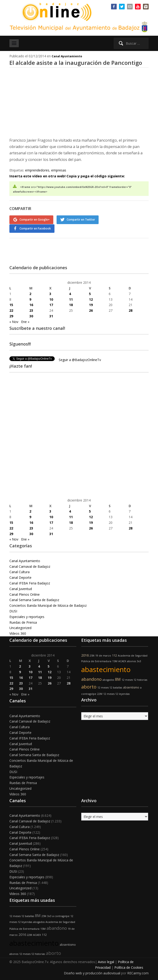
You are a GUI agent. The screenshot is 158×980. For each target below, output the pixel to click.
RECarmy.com (138, 973)
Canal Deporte (20, 577)
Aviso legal (106, 961)
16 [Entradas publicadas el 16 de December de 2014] (31, 304)
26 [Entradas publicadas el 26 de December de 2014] (91, 310)
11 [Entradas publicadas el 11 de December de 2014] (71, 299)
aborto (89, 686)
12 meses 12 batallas (110, 687)
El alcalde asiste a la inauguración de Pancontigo (76, 63)
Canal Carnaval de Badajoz (30, 566)
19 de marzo (103, 655)
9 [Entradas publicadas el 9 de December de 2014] (30, 299)
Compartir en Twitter (81, 220)
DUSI (13, 611)
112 (114, 655)
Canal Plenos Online (25, 594)
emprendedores (37, 170)
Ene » (25, 321)
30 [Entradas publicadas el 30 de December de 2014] (31, 316)
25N (92, 655)
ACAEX (122, 661)
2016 (85, 655)
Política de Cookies (129, 967)
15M (115, 661)
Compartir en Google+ (35, 220)
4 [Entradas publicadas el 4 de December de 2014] (70, 293)
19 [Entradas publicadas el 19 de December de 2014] (91, 304)
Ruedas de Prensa (23, 622)
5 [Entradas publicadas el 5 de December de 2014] (90, 293)
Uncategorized (20, 627)
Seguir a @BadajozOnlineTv (80, 359)
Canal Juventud (21, 588)
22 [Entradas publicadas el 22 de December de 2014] (11, 310)
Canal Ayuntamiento (67, 56)
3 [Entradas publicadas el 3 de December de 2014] (50, 293)
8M (118, 679)
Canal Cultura (19, 571)
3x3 (139, 661)
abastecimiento (106, 669)
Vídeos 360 (18, 633)
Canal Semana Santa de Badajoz (34, 599)
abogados (108, 679)
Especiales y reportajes (27, 616)
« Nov (14, 321)
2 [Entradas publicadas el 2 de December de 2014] (30, 293)
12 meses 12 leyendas (116, 693)
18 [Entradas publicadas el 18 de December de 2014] (71, 304)
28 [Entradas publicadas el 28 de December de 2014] (131, 310)
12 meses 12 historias (134, 679)
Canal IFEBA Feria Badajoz (30, 583)
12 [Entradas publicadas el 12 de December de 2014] (91, 299)
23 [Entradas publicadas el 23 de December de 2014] (31, 310)
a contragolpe (61, 915)
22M (100, 693)
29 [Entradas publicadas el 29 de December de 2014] (11, 316)
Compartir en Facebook (35, 228)
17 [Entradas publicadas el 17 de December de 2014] (51, 304)
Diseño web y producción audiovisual (92, 973)
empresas (59, 170)
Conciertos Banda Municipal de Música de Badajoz (48, 605)
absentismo (131, 687)
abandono (91, 678)
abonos (131, 661)
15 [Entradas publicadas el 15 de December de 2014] (11, 304)
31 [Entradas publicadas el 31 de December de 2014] (51, 316)
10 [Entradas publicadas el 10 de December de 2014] (51, 299)
